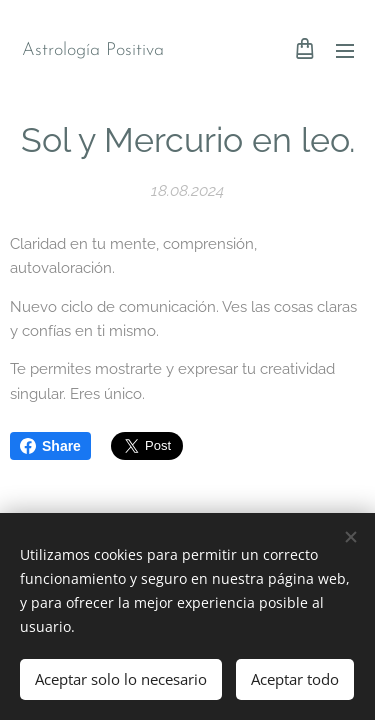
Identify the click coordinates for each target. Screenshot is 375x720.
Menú (345, 51)
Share (50, 446)
